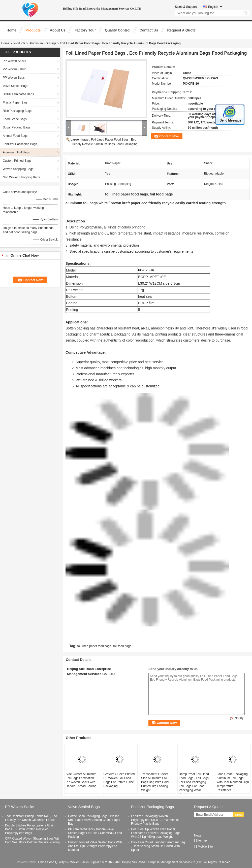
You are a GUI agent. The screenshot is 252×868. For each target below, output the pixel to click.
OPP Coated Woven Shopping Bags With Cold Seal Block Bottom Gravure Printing (33, 840)
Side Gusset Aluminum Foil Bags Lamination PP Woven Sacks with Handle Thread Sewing (81, 780)
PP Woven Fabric (14, 69)
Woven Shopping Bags (18, 169)
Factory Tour (85, 30)
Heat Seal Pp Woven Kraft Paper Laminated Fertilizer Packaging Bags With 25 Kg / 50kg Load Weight (156, 833)
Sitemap (201, 841)
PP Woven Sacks (14, 61)
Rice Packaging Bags (17, 111)
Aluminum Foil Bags (43, 43)
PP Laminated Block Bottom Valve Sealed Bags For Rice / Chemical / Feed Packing (95, 833)
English (215, 7)
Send (239, 815)
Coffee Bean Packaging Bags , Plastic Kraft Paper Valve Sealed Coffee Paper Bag (94, 820)
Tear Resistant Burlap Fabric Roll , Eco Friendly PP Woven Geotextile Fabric (31, 818)
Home (11, 30)
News (198, 836)
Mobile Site (203, 847)
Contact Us (149, 30)
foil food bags (122, 646)
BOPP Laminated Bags (18, 94)
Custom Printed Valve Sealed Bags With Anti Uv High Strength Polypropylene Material (95, 846)
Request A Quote (181, 30)
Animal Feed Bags (15, 136)
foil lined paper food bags (94, 646)
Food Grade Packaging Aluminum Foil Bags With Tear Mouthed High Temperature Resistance (233, 782)
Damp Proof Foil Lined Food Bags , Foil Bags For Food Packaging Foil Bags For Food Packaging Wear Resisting (194, 784)
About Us (58, 30)
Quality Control (118, 30)
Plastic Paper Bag (15, 103)
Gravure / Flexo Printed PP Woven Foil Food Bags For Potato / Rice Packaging (119, 780)
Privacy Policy (26, 862)
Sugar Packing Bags (17, 127)
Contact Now (169, 136)
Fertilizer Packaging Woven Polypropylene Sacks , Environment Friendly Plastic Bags (155, 820)
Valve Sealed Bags (15, 86)
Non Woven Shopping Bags (21, 177)
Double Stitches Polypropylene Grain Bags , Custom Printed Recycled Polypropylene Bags (30, 829)
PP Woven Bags (14, 78)
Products (33, 30)
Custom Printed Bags (17, 161)
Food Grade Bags (15, 119)
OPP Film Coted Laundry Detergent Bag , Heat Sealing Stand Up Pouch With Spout (158, 846)
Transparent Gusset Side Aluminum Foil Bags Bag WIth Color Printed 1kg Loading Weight (155, 782)
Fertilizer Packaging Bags (20, 144)
